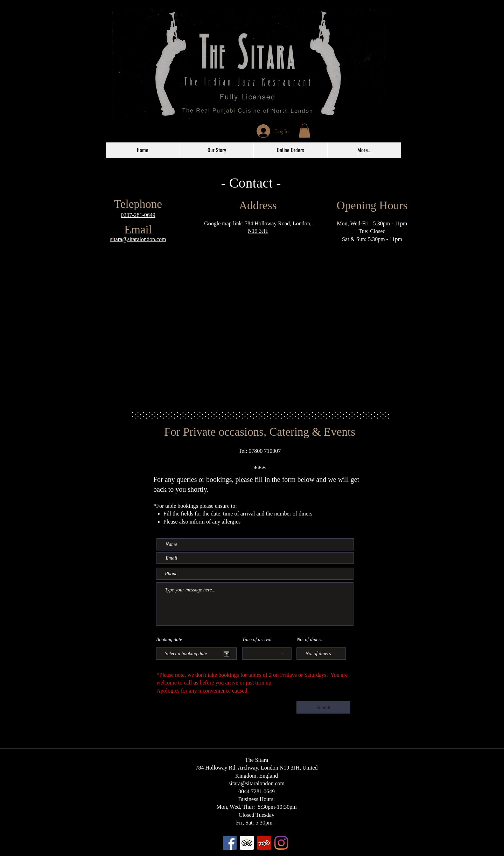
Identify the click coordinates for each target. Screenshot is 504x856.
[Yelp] (264, 843)
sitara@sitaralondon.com (138, 239)
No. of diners (310, 640)
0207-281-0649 (138, 215)
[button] (304, 131)
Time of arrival (257, 640)
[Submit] (323, 707)
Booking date (169, 640)
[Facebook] (230, 843)
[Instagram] (281, 843)
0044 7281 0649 (257, 791)
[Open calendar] (226, 654)
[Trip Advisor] (247, 843)
